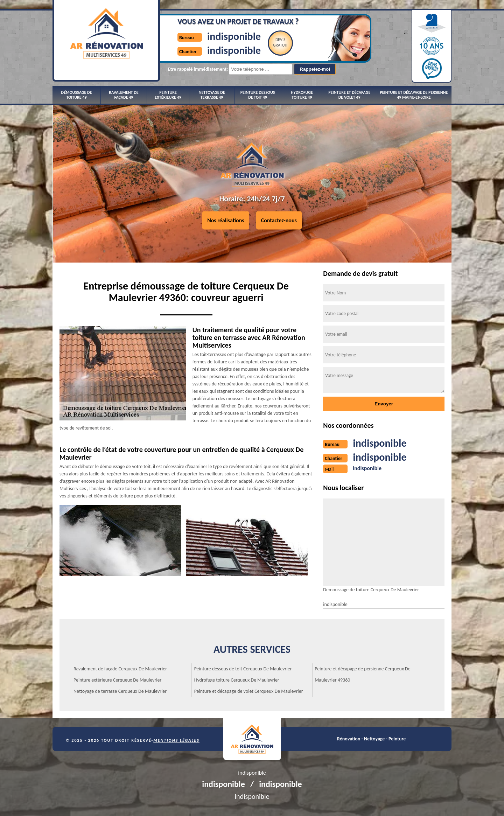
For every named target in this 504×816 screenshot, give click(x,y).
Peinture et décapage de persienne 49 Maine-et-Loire (414, 95)
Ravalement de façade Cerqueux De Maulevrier (120, 669)
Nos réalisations (226, 220)
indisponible (234, 36)
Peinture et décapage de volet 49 (349, 95)
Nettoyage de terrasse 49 (212, 95)
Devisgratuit (281, 42)
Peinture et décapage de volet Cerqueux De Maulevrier (249, 691)
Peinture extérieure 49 (168, 95)
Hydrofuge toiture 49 (302, 95)
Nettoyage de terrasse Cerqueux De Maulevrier (120, 691)
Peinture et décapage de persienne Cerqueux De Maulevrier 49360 (362, 674)
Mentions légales (176, 740)
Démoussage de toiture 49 (77, 95)
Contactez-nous (279, 220)
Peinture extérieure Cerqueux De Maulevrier (117, 680)
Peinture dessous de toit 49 (258, 95)
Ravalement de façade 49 (124, 95)
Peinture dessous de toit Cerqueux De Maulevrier (243, 669)
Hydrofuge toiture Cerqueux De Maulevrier (237, 680)
